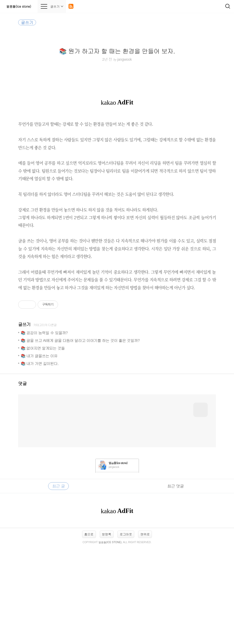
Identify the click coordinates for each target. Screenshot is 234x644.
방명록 (107, 631)
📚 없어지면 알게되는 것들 (43, 445)
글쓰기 (24, 422)
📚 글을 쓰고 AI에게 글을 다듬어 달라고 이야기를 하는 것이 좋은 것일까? (80, 438)
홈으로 (89, 631)
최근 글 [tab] (58, 583)
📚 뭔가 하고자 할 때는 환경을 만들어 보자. (117, 51)
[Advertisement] (117, 340)
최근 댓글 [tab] (175, 583)
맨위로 (145, 631)
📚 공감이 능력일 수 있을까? (44, 430)
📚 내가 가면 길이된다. (40, 461)
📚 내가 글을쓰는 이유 (39, 453)
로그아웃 (126, 631)
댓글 (23, 481)
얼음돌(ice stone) (19, 6)
